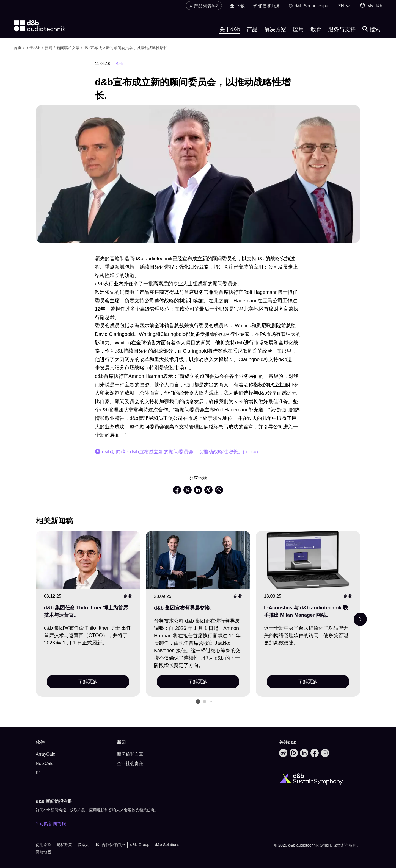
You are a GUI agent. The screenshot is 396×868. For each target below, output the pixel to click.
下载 (237, 8)
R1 (38, 773)
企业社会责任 (130, 764)
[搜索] (372, 31)
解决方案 (275, 31)
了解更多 (88, 682)
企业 (120, 64)
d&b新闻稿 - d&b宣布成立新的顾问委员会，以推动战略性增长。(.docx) (180, 452)
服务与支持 (342, 31)
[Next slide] (360, 619)
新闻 (49, 48)
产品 (252, 31)
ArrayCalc (45, 754)
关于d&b (230, 31)
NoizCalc (45, 764)
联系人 (83, 845)
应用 (298, 31)
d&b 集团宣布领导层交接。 (184, 608)
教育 (316, 31)
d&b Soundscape (308, 8)
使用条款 (43, 845)
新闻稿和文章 (68, 48)
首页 (18, 48)
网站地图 (43, 852)
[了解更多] (88, 560)
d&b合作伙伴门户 (110, 845)
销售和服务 (267, 8)
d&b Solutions (167, 845)
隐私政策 (64, 845)
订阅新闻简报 (51, 824)
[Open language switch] (344, 8)
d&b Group (140, 845)
